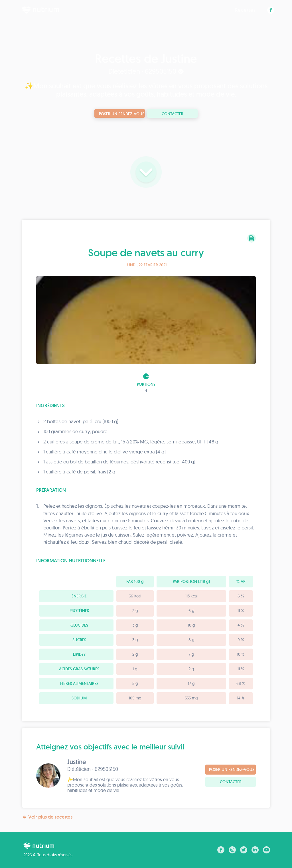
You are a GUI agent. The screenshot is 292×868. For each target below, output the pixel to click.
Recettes (245, 10)
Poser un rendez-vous (122, 114)
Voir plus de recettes (47, 817)
